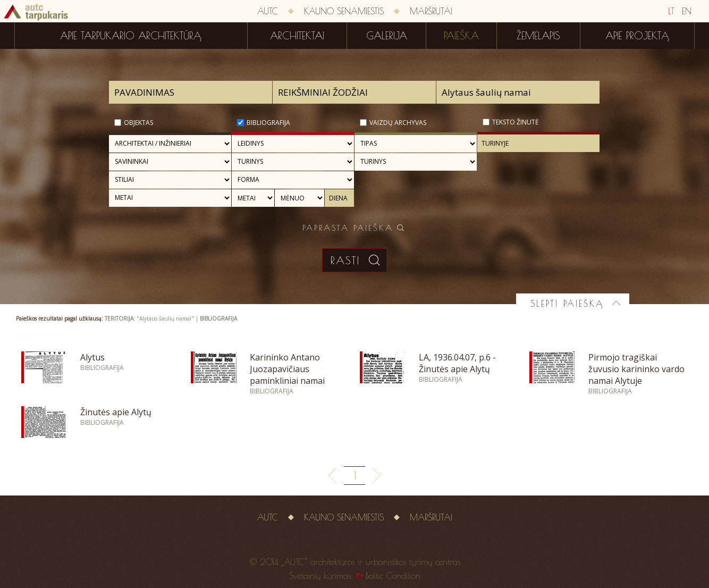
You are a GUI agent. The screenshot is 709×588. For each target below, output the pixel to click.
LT (671, 11)
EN (687, 11)
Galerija (387, 36)
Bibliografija (268, 123)
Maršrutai (431, 11)
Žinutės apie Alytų (116, 412)
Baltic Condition (393, 576)
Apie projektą (637, 36)
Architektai (297, 36)
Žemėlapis (538, 36)
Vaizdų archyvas (398, 123)
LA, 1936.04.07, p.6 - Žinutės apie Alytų (457, 363)
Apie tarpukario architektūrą (131, 36)
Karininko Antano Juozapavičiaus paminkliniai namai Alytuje (287, 375)
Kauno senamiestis (344, 11)
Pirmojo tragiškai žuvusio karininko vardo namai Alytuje (636, 369)
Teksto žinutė (516, 122)
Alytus (92, 357)
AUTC (268, 11)
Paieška (461, 36)
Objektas (138, 123)
